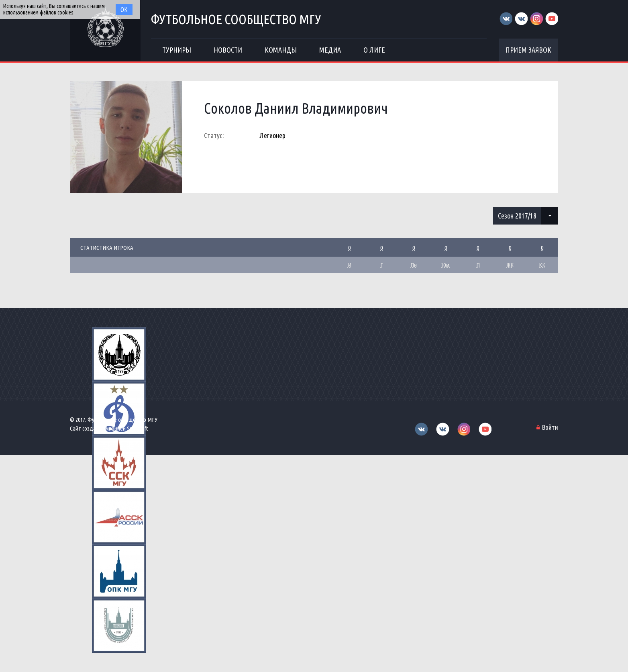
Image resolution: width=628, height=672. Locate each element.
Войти (550, 427)
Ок (124, 10)
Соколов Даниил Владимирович (296, 108)
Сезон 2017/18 (517, 216)
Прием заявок (528, 50)
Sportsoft (138, 428)
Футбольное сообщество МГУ (236, 19)
